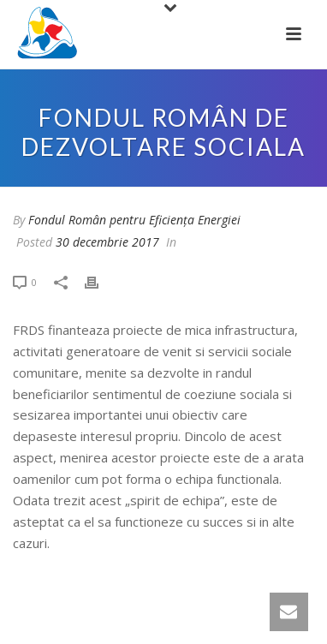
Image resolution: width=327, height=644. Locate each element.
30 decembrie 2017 (107, 242)
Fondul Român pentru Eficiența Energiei (134, 220)
